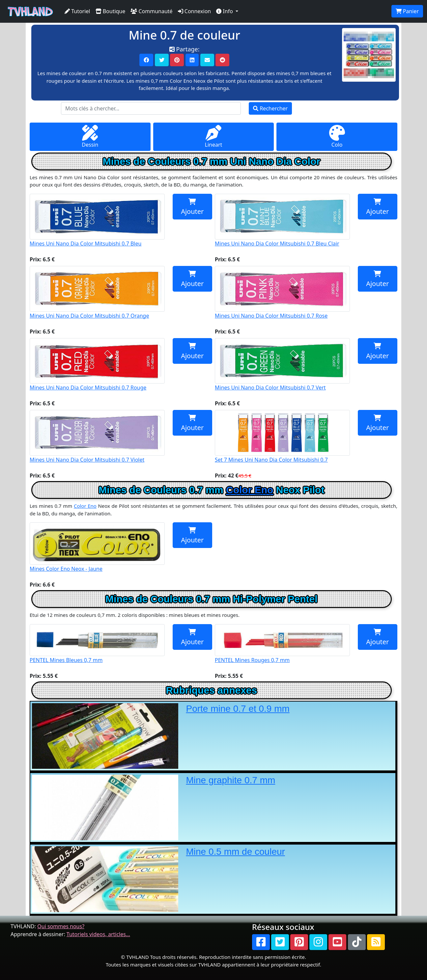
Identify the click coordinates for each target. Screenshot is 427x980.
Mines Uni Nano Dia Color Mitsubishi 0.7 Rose (282, 293)
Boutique (111, 11)
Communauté (151, 11)
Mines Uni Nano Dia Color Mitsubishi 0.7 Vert (282, 365)
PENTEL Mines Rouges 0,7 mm (282, 644)
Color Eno (250, 490)
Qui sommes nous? (61, 926)
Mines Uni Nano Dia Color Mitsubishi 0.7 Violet (97, 437)
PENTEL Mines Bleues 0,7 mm (97, 644)
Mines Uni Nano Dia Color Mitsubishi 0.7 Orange (97, 293)
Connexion (195, 11)
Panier (407, 11)
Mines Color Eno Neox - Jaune (97, 547)
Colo (337, 137)
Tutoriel (77, 11)
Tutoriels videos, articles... (98, 934)
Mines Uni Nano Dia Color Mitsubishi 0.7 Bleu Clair (282, 220)
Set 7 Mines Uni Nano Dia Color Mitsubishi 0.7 (282, 437)
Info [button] (225, 11)
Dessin (90, 137)
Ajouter (192, 207)
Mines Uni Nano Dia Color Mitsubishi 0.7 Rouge (97, 365)
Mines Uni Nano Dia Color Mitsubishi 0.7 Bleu (97, 220)
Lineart (214, 137)
